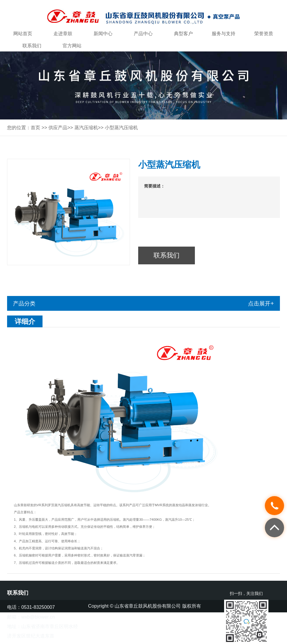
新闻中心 (103, 33)
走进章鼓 (63, 33)
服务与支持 (224, 33)
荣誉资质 (264, 33)
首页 (35, 127)
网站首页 (23, 33)
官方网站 (72, 46)
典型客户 (183, 33)
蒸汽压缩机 (86, 127)
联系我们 (32, 46)
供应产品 (58, 127)
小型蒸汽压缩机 (121, 127)
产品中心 (143, 33)
